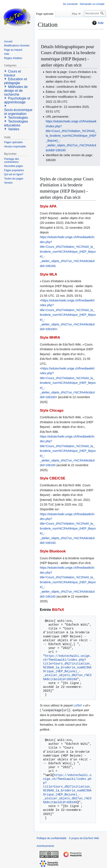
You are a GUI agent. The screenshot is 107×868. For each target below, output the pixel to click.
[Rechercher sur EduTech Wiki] (95, 13)
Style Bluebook (53, 551)
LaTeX (78, 705)
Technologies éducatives (16, 123)
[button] (6, 71)
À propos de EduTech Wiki (84, 838)
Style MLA (48, 274)
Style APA (48, 206)
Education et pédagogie (15, 81)
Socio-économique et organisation (18, 112)
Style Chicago (52, 410)
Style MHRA (50, 338)
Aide (97, 23)
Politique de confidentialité (51, 838)
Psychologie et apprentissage (17, 100)
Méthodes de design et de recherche (16, 91)
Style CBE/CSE (53, 478)
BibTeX (58, 610)
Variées (14, 129)
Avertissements (45, 846)
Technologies (18, 118)
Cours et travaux (12, 73)
